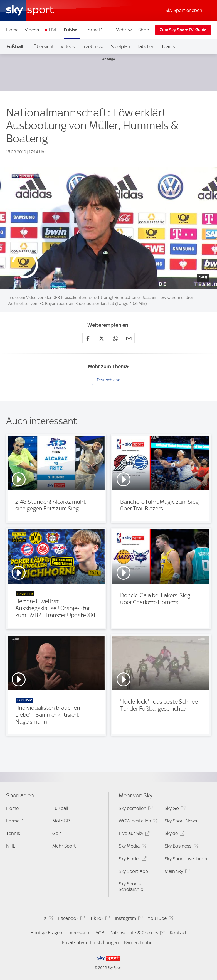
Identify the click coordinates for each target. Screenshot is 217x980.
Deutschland (109, 380)
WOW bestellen (137, 822)
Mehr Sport (64, 846)
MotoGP (61, 821)
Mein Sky (176, 872)
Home (12, 30)
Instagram (128, 919)
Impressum (79, 933)
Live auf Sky (133, 834)
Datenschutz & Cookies (136, 934)
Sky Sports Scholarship (131, 886)
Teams (168, 46)
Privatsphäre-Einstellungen (90, 942)
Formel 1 (94, 30)
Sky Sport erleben (184, 10)
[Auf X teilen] (102, 338)
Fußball (72, 30)
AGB (100, 933)
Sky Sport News (181, 821)
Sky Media (132, 847)
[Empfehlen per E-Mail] (129, 338)
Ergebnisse (93, 46)
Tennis (13, 833)
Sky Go (174, 809)
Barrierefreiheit (140, 942)
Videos (32, 30)
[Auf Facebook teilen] (88, 338)
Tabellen (146, 46)
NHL (11, 846)
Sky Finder (132, 860)
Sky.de (174, 834)
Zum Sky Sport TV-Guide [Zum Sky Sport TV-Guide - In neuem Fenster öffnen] (183, 30)
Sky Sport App (133, 871)
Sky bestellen (135, 809)
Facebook (71, 919)
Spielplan (121, 46)
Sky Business (180, 847)
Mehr (124, 30)
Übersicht (44, 46)
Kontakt (178, 933)
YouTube (160, 919)
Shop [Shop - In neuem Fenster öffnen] (144, 30)
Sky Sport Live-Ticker (186, 859)
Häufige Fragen (46, 933)
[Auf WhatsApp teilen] (115, 338)
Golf (57, 833)
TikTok (99, 919)
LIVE (53, 30)
